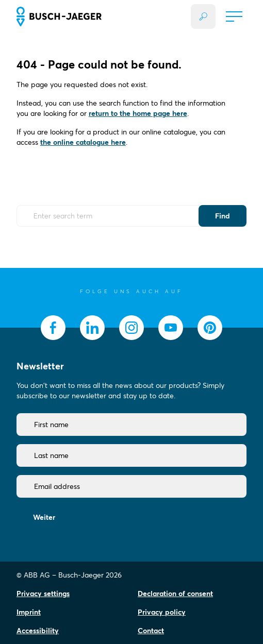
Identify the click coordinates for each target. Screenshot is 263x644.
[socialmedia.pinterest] (210, 328)
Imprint (29, 612)
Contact (151, 631)
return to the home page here (138, 113)
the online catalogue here (83, 142)
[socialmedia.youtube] (171, 328)
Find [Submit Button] (223, 216)
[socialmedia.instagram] (131, 328)
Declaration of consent (175, 594)
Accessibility (38, 631)
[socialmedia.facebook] (53, 328)
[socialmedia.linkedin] (92, 328)
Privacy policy (162, 612)
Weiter (44, 517)
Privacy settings (43, 594)
